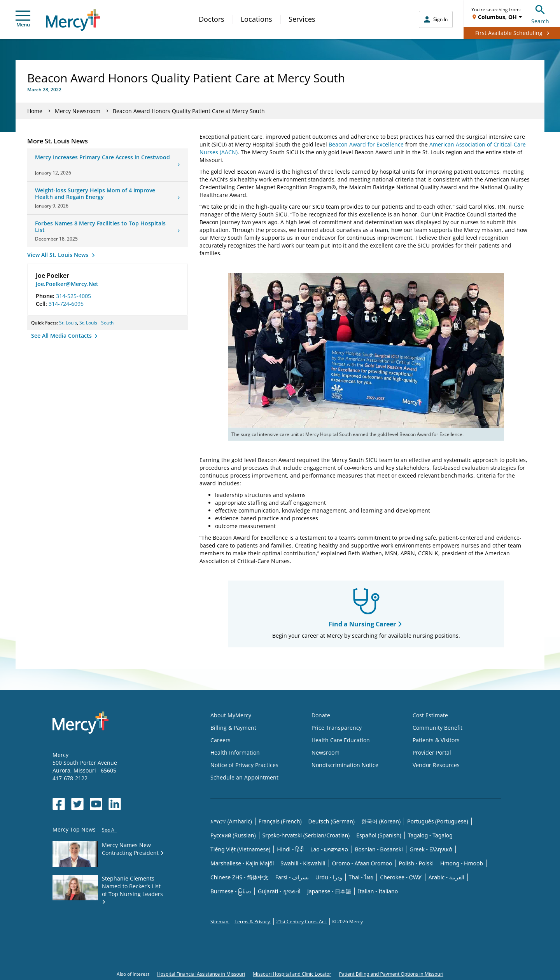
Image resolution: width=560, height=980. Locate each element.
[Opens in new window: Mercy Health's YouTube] (96, 804)
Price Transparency (337, 728)
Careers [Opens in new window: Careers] (220, 740)
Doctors (212, 19)
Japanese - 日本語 (329, 891)
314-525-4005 (73, 296)
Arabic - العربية (446, 877)
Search (540, 13)
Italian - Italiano (378, 891)
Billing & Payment (233, 728)
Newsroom (325, 752)
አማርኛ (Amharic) (231, 821)
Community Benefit (437, 728)
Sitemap (220, 922)
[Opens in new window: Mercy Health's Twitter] (77, 804)
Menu (23, 19)
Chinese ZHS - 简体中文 (240, 877)
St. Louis (68, 323)
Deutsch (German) (332, 821)
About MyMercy (231, 715)
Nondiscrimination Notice (345, 765)
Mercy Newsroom (78, 111)
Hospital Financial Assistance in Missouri (201, 974)
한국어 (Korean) (381, 821)
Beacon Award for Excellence (366, 144)
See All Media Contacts (62, 336)
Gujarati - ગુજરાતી (279, 891)
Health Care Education (341, 740)
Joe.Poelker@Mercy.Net (67, 284)
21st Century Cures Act (302, 922)
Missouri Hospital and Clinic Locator (292, 974)
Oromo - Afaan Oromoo (362, 863)
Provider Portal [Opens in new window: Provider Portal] (432, 752)
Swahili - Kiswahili (303, 863)
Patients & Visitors (436, 740)
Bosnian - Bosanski (379, 849)
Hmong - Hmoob (462, 863)
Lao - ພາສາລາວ (329, 849)
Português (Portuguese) (438, 821)
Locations (256, 19)
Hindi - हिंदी (290, 849)
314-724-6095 (66, 304)
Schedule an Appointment (244, 777)
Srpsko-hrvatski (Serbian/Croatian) (306, 835)
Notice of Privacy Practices (244, 765)
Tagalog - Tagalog (430, 835)
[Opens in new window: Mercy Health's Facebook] (59, 804)
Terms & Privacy (253, 922)
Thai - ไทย (361, 877)
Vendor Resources (436, 765)
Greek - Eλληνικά (431, 849)
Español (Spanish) (379, 835)
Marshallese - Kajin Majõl (242, 863)
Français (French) (280, 821)
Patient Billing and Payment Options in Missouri (391, 974)
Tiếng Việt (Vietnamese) (240, 849)
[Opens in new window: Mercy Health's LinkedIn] (115, 804)
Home (35, 111)
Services (302, 19)
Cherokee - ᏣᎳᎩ (401, 877)
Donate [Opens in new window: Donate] (321, 715)
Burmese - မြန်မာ (231, 891)
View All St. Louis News (59, 255)
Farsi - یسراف (292, 877)
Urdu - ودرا (329, 877)
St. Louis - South (96, 323)
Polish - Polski (416, 863)
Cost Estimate (430, 715)
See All (109, 830)
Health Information (235, 752)
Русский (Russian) (233, 835)
